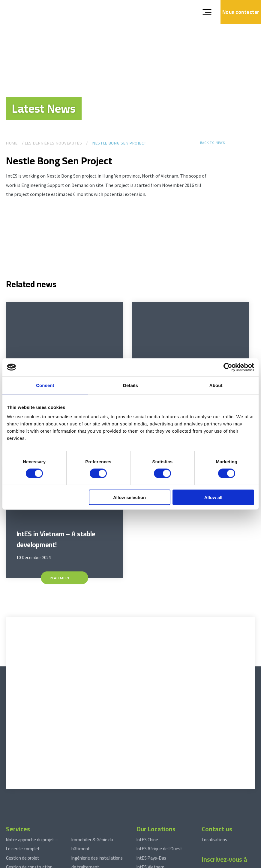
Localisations (214, 786)
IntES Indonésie (151, 823)
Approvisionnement (25, 823)
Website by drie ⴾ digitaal (233, 862)
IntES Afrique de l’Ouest (159, 796)
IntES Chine (147, 786)
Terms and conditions (40, 862)
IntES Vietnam (150, 814)
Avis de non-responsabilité (83, 862)
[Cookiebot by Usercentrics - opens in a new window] (228, 367)
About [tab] (216, 385)
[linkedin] (206, 755)
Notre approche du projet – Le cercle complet (32, 791)
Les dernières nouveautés (54, 143)
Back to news (213, 143)
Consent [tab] (45, 385)
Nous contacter (241, 12)
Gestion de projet (23, 805)
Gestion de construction (29, 814)
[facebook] (227, 755)
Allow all (213, 497)
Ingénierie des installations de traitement (97, 809)
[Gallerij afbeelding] (33, 238)
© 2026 (12, 862)
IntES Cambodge (152, 832)
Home (12, 143)
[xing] (217, 755)
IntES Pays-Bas (151, 805)
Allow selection (129, 497)
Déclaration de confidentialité (133, 862)
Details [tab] (130, 385)
